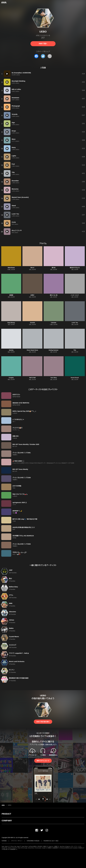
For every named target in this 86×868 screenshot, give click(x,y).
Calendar (54, 323)
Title (75, 350)
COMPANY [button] (7, 821)
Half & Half (32, 378)
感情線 (11, 295)
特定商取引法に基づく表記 (51, 841)
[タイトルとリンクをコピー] (50, 56)
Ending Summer (54, 350)
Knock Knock (75, 378)
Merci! (32, 268)
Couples (11, 378)
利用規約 (4, 841)
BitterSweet (11, 268)
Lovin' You (75, 323)
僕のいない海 (54, 295)
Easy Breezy (11, 323)
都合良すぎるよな (75, 268)
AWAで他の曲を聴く (43, 722)
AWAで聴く (43, 44)
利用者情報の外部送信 (33, 841)
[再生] (7, 74)
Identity (11, 350)
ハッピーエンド (75, 295)
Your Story (54, 378)
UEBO (9, 805)
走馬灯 (32, 295)
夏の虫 (54, 268)
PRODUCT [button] (6, 814)
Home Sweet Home (32, 350)
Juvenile (32, 323)
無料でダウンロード (43, 761)
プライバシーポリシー (17, 841)
